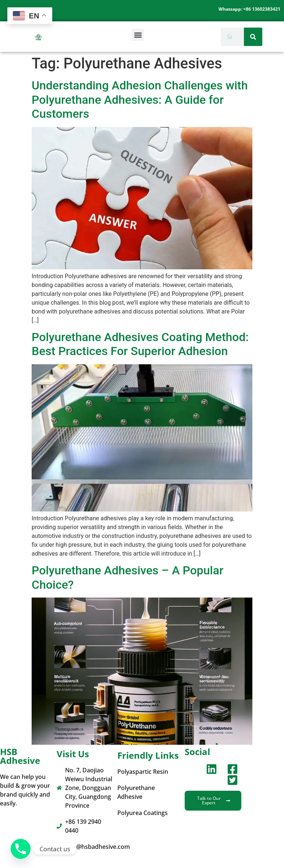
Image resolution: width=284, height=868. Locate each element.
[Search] (253, 37)
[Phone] (21, 849)
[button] (138, 35)
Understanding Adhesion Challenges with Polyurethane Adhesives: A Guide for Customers (140, 100)
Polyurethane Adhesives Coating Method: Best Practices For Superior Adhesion (140, 344)
